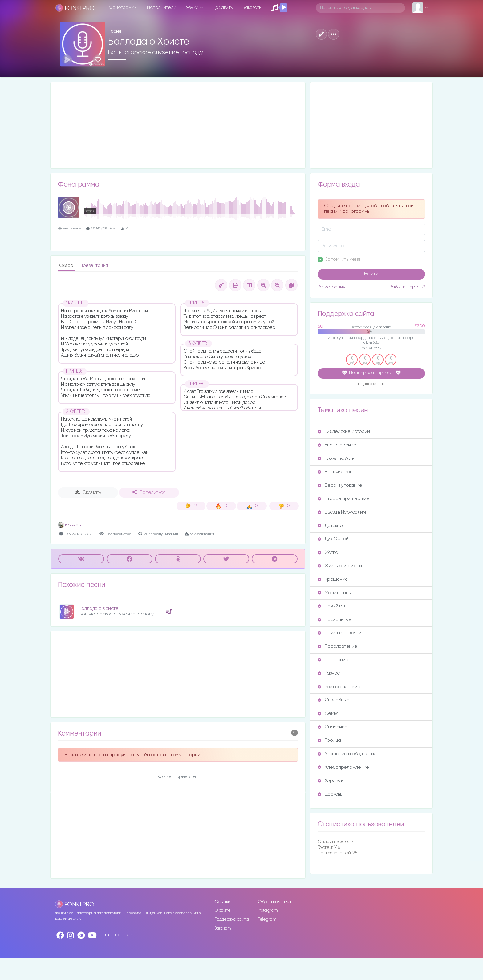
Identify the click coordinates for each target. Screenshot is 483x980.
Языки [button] (193, 8)
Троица (329, 740)
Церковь (330, 794)
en (129, 935)
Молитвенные (336, 593)
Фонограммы (123, 8)
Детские (330, 526)
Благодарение (337, 445)
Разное (329, 673)
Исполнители (162, 8)
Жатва (328, 553)
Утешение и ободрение (347, 754)
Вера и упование (340, 485)
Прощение (333, 660)
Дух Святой (333, 539)
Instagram (268, 910)
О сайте (223, 910)
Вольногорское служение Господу (155, 52)
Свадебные (334, 700)
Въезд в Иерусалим (342, 512)
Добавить (223, 8)
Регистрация (331, 287)
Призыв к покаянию (342, 633)
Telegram (267, 919)
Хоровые (331, 781)
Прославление (337, 646)
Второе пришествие (344, 499)
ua (118, 935)
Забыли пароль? (407, 287)
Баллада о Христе (99, 609)
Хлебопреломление (343, 767)
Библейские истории (344, 432)
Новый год (332, 606)
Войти (371, 274)
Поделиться (149, 492)
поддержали (371, 384)
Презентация (94, 266)
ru (107, 935)
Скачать (88, 492)
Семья (328, 714)
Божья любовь (336, 459)
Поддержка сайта (232, 919)
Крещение (333, 579)
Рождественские (339, 687)
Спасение (333, 727)
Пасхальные (335, 620)
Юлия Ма (69, 525)
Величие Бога (336, 472)
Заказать (252, 8)
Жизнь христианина (343, 566)
